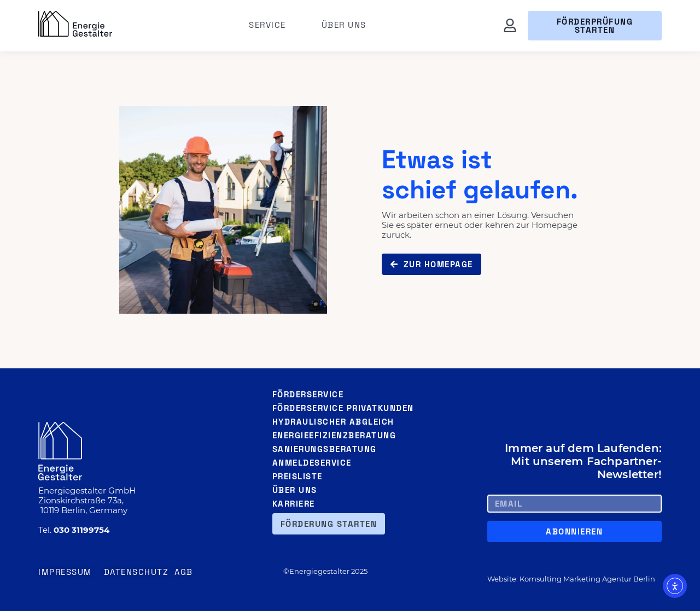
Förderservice (308, 394)
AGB (184, 572)
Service (270, 25)
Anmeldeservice (312, 463)
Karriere (294, 504)
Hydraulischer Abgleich (333, 422)
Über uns (344, 25)
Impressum (65, 572)
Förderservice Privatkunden (343, 408)
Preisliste (297, 476)
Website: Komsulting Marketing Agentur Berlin (571, 579)
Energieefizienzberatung (334, 435)
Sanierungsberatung (325, 449)
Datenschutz (136, 572)
